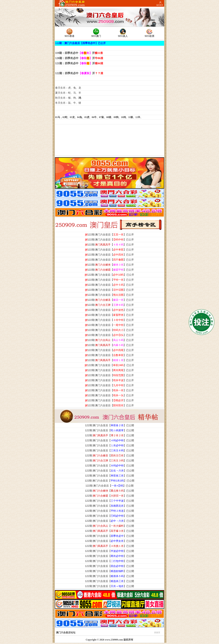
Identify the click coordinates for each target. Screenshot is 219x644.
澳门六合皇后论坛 (108, 632)
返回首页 (160, 5)
